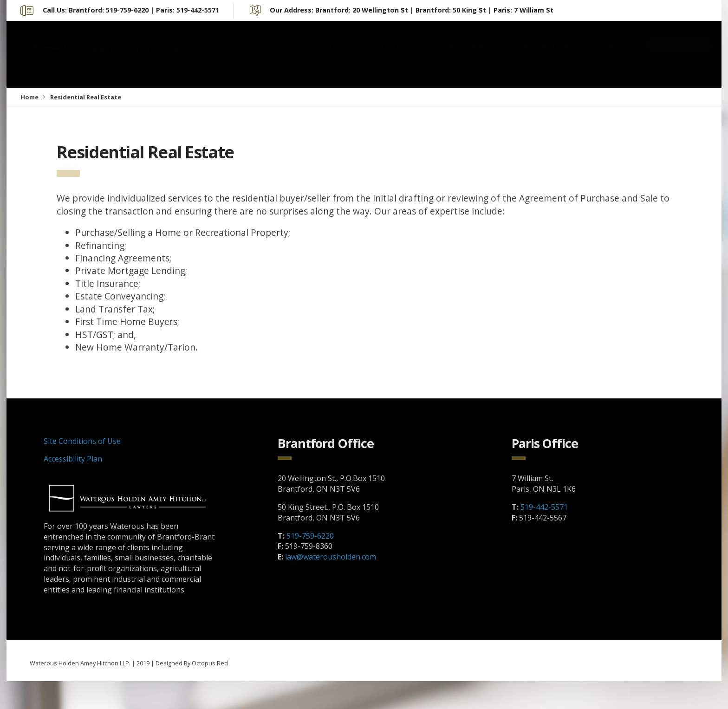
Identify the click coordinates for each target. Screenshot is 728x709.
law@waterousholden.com (331, 557)
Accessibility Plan (73, 459)
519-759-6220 (310, 536)
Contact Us (679, 54)
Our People (462, 55)
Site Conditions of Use (82, 441)
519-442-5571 (544, 507)
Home (338, 55)
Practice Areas (543, 55)
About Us (398, 55)
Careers (610, 55)
